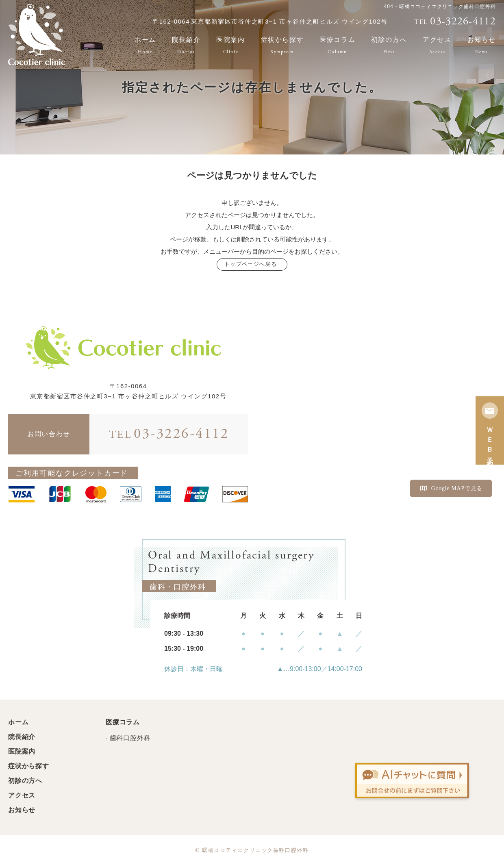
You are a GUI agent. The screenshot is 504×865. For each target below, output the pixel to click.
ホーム (145, 45)
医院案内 (230, 45)
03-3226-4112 (169, 434)
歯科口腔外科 (130, 738)
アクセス (437, 45)
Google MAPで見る (451, 488)
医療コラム (337, 45)
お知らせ (22, 810)
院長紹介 (186, 45)
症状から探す (282, 45)
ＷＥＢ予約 (490, 430)
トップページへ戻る (251, 264)
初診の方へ (389, 45)
